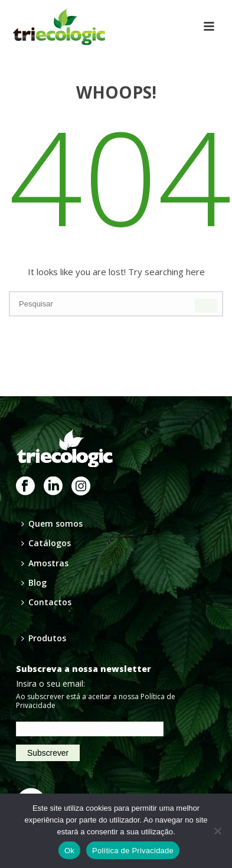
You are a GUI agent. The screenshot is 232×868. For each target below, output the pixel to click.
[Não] (217, 831)
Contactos (46, 602)
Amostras (45, 563)
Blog (34, 583)
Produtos (44, 638)
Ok (69, 851)
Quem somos (52, 523)
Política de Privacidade (133, 851)
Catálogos (46, 543)
